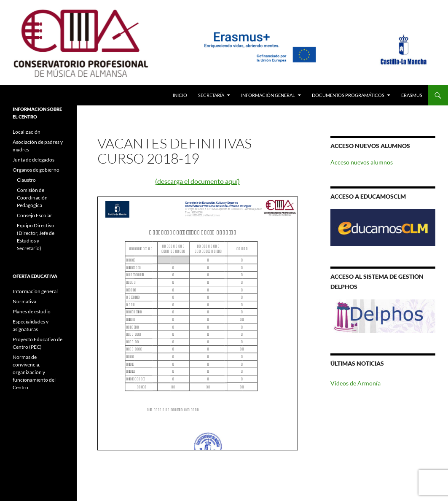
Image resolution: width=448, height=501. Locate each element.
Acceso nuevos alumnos (362, 162)
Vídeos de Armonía (355, 383)
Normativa (24, 301)
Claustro (26, 180)
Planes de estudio (32, 311)
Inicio (180, 95)
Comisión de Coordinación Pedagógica (32, 198)
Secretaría (211, 95)
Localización (27, 132)
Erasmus (412, 95)
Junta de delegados (34, 160)
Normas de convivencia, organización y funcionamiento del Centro (34, 372)
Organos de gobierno (36, 170)
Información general (35, 291)
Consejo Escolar (35, 215)
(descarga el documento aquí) (197, 181)
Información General (268, 95)
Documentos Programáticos (348, 95)
